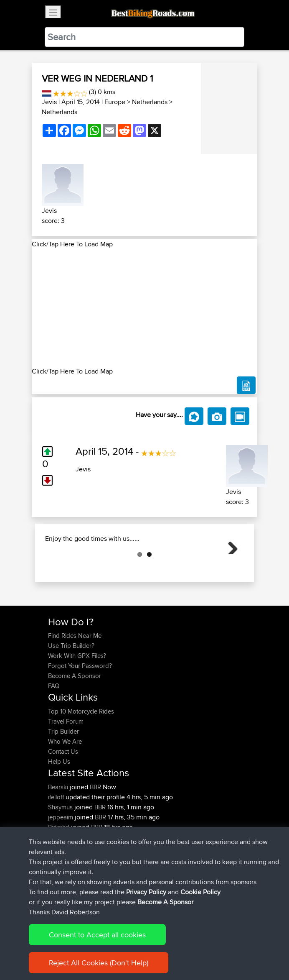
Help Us (59, 803)
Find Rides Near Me (75, 677)
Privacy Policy (146, 892)
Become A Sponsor (75, 718)
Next (230, 566)
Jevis (49, 102)
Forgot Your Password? (80, 707)
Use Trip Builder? (71, 687)
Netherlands (150, 102)
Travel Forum (66, 763)
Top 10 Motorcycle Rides (81, 753)
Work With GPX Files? (77, 697)
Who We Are (65, 783)
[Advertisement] (144, 308)
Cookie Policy (200, 892)
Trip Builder (63, 773)
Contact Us (63, 793)
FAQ (54, 728)
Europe (115, 102)
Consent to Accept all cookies (97, 935)
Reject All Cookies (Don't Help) (99, 963)
